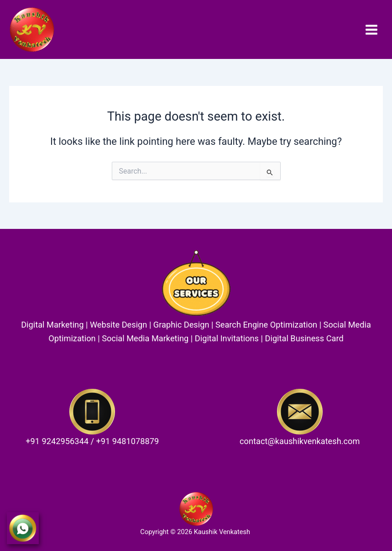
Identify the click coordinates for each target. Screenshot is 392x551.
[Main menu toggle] (371, 29)
